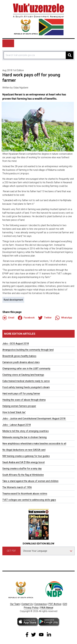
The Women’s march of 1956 (17, 487)
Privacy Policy (31, 608)
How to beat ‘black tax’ (14, 412)
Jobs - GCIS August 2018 (16, 344)
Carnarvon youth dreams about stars (21, 362)
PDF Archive (55, 604)
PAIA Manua (47, 608)
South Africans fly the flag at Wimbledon (23, 475)
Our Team (15, 604)
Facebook (26, 318)
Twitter (45, 318)
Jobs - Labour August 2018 (17, 425)
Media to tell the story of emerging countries (26, 431)
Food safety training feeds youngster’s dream (26, 387)
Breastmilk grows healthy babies (19, 356)
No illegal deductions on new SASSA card (24, 450)
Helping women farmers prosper (19, 406)
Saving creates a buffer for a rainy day (22, 469)
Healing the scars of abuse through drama (24, 400)
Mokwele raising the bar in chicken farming (24, 437)
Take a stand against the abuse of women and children (30, 481)
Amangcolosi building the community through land (28, 350)
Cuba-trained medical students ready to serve (26, 381)
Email (8, 318)
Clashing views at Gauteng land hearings (23, 375)
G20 (65, 604)
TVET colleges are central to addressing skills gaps (29, 500)
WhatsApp (64, 318)
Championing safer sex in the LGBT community (26, 369)
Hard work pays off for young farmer (21, 394)
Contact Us (27, 604)
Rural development (13, 300)
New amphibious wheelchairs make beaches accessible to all (34, 444)
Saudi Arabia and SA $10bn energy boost (24, 462)
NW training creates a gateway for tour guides (26, 456)
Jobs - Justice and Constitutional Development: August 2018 (34, 419)
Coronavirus (41, 604)
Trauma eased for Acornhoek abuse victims (25, 494)
